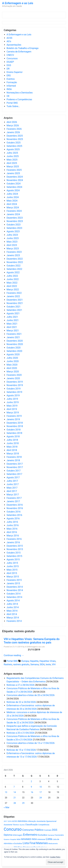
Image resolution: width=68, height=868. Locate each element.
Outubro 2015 (14, 553)
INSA (9, 89)
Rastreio (8, 664)
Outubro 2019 (14, 389)
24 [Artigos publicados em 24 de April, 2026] (41, 798)
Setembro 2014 (14, 597)
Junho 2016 (13, 525)
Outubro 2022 (14, 266)
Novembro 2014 (15, 590)
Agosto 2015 (13, 560)
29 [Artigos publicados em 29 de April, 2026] (23, 803)
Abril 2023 (12, 245)
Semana (35, 664)
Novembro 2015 (15, 549)
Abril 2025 (12, 163)
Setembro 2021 (14, 310)
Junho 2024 (13, 197)
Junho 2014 (13, 607)
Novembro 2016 (15, 508)
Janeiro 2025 (13, 173)
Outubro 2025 (14, 143)
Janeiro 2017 (13, 501)
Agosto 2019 (13, 395)
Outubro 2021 (14, 307)
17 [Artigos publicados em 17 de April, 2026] (41, 792)
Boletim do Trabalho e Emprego (23, 48)
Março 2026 (13, 126)
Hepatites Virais (48, 661)
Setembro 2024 (14, 187)
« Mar (7, 807)
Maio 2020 (12, 365)
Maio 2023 (12, 242)
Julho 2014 (12, 604)
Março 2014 (13, 618)
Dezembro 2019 (15, 382)
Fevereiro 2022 (14, 293)
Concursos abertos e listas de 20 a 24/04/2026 (31, 695)
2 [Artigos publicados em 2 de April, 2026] (31, 781)
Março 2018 (13, 454)
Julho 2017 (12, 481)
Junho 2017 (13, 484)
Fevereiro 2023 (14, 252)
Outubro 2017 (14, 471)
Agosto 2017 (13, 477)
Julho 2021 (12, 317)
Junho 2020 (13, 361)
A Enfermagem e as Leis (18, 3)
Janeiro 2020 (13, 378)
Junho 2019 (13, 402)
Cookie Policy (55, 857)
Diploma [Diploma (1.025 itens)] (8, 835)
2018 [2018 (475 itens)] (10, 821)
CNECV (10, 55)
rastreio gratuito (21, 664)
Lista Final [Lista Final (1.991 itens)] (29, 843)
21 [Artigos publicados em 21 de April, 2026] (15, 798)
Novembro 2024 (15, 180)
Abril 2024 (12, 204)
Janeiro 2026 (13, 132)
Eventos (11, 79)
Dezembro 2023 (15, 218)
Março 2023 (13, 249)
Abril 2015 (12, 573)
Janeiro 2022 (13, 296)
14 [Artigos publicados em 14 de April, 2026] (15, 792)
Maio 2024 (12, 201)
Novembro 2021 (15, 303)
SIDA (42, 664)
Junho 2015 (13, 566)
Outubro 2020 (14, 348)
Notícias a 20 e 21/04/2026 (21, 733)
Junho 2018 (13, 443)
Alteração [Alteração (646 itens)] (32, 821)
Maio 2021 (12, 324)
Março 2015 (13, 577)
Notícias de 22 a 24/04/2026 (21, 702)
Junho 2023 (13, 238)
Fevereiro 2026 (14, 129)
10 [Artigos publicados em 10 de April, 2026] (41, 787)
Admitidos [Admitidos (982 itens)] (22, 821)
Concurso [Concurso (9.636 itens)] (13, 829)
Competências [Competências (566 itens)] (44, 825)
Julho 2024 (12, 194)
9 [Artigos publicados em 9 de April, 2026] (31, 787)
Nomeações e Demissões (20, 93)
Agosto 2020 (13, 354)
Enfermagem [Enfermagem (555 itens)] (18, 835)
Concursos (12, 58)
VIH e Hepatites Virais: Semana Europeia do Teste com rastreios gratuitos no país (32, 641)
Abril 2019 (12, 409)
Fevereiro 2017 (14, 498)
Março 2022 (13, 290)
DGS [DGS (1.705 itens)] (55, 830)
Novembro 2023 (15, 221)
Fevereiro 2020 (14, 375)
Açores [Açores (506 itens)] (22, 825)
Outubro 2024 (14, 184)
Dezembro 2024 (15, 177)
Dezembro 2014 (15, 587)
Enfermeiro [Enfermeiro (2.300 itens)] (30, 835)
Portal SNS (12, 103)
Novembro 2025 (15, 139)
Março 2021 (13, 331)
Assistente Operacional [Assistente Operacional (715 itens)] (46, 821)
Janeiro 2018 (13, 460)
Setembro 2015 (14, 556)
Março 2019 (13, 413)
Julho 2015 (12, 563)
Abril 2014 (12, 614)
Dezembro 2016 (15, 505)
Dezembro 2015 (15, 546)
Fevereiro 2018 (14, 457)
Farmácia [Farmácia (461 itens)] (51, 835)
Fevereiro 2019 (14, 416)
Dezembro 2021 (15, 300)
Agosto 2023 (13, 231)
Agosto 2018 (13, 436)
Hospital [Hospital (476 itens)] (13, 839)
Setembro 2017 (14, 474)
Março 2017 (13, 495)
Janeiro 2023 (13, 255)
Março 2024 (13, 208)
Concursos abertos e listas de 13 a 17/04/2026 (31, 743)
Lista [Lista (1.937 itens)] (49, 839)
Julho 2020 (12, 358)
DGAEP (10, 62)
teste (48, 664)
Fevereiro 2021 (14, 334)
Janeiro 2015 (13, 583)
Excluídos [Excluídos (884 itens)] (42, 835)
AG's (9, 41)
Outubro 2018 (14, 430)
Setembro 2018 (14, 433)
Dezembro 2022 (15, 259)
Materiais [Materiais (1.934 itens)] (42, 843)
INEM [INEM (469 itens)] (19, 839)
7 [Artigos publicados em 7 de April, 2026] (14, 787)
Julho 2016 (12, 522)
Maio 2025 (12, 160)
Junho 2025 (13, 156)
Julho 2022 (12, 276)
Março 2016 (13, 536)
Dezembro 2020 (15, 341)
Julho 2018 (12, 440)
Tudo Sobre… (13, 106)
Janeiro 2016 (13, 542)
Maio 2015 (12, 570)
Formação (12, 82)
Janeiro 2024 (13, 214)
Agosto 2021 (13, 313)
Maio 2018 (12, 447)
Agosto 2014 (13, 601)
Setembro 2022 (14, 269)
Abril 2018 (12, 450)
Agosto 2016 (13, 519)
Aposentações (14, 45)
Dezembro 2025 (15, 136)
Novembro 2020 (15, 344)
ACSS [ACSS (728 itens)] (14, 821)
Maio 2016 (12, 529)
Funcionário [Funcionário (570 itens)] (59, 835)
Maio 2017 (12, 488)
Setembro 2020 (14, 351)
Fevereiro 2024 (14, 211)
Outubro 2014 (14, 594)
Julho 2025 (12, 153)
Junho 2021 (13, 320)
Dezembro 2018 (15, 423)
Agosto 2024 (13, 190)
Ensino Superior (15, 72)
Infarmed (11, 86)
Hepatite (34, 661)
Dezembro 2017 (15, 464)
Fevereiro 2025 (14, 170)
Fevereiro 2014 (14, 621)
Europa (25, 661)
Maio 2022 (12, 283)
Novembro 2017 (15, 467)
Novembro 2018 (15, 426)
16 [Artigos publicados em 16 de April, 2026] (32, 792)
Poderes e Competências (19, 99)
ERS (9, 76)
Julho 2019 (12, 399)
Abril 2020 (12, 368)
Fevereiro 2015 (14, 580)
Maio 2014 (12, 611)
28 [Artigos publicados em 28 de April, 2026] (15, 803)
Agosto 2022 (13, 272)
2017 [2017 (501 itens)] (6, 821)
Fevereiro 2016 (14, 539)
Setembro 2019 (14, 392)
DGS (9, 65)
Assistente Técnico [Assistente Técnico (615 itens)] (11, 825)
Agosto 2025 (13, 149)
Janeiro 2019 (13, 419)
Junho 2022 (13, 279)
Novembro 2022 (15, 262)
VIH (54, 664)
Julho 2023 (12, 235)
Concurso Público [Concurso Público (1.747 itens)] (33, 830)
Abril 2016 (12, 532)
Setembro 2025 (14, 146)
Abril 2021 (12, 327)
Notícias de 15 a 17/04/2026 (21, 750)
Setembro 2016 (14, 515)
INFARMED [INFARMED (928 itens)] (26, 839)
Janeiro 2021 (13, 337)
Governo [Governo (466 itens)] (7, 839)
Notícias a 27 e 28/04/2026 (21, 685)
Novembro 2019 (15, 385)
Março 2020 (13, 372)
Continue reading (14, 655)
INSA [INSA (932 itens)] (34, 839)
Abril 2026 (12, 122)
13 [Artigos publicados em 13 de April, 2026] (6, 792)
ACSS (9, 38)
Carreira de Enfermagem (19, 52)
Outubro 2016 (14, 512)
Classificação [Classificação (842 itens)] (31, 825)
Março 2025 (13, 167)
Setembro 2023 (14, 228)
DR (8, 69)
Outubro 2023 (14, 225)
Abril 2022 (12, 286)
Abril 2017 (12, 491)
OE (8, 96)
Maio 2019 (12, 406)
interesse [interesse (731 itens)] (41, 839)
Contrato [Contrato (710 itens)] (48, 830)
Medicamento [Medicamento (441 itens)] (53, 844)
